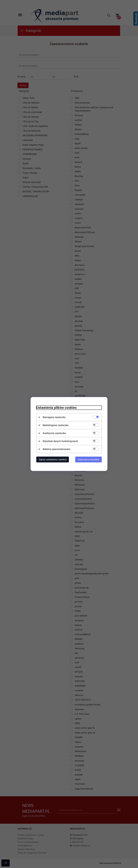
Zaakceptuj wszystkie (88, 460)
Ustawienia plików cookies (56, 408)
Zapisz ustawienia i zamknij (53, 460)
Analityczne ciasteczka (54, 433)
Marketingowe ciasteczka (56, 425)
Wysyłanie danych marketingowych (60, 441)
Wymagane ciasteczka (54, 417)
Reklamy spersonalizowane (56, 449)
